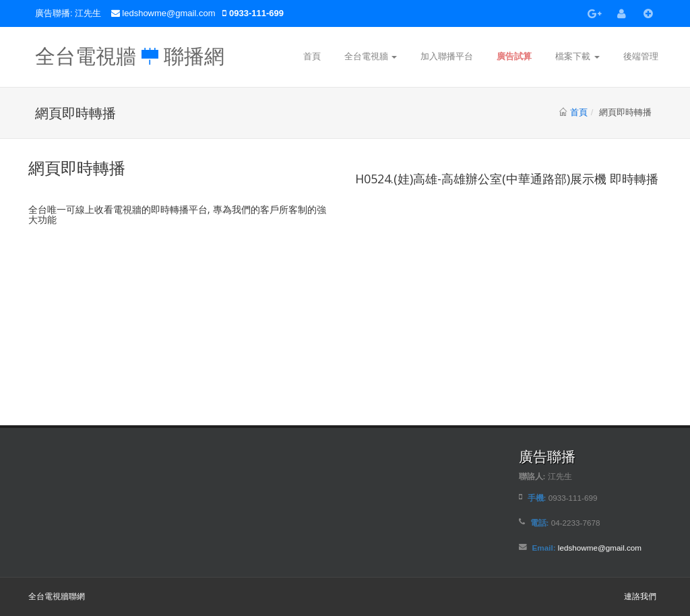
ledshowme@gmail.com (170, 13)
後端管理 (641, 56)
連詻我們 (640, 596)
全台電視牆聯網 (57, 596)
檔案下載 (577, 56)
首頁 (312, 56)
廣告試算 (514, 56)
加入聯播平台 (447, 56)
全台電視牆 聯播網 (130, 53)
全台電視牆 (371, 56)
